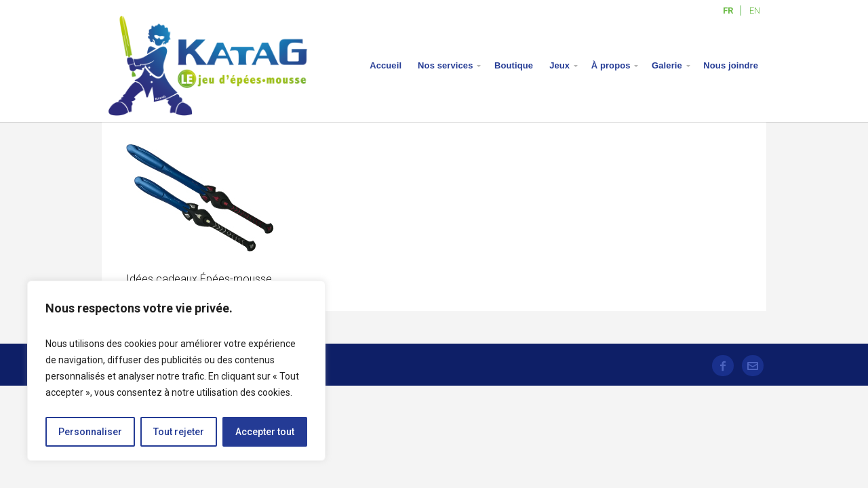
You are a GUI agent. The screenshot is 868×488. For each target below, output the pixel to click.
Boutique (514, 65)
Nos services (445, 65)
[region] (176, 371)
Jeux (559, 65)
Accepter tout (265, 432)
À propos (611, 65)
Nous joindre (731, 65)
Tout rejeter (179, 432)
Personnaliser (90, 432)
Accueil (386, 65)
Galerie (667, 65)
